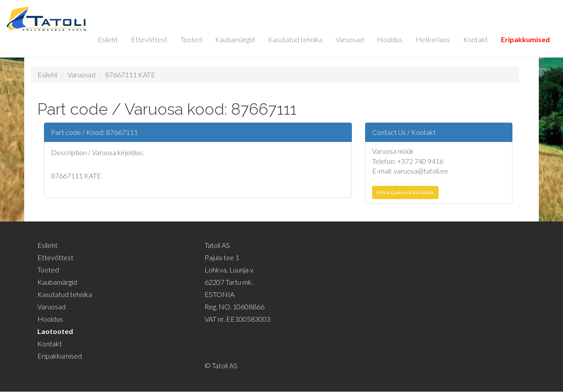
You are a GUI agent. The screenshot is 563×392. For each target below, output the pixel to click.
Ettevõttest (149, 39)
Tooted (191, 39)
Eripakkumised (525, 39)
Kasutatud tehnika (295, 39)
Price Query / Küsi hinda (405, 192)
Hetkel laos (433, 39)
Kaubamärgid (235, 39)
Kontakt (475, 39)
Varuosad (350, 39)
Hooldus (390, 39)
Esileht (108, 39)
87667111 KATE (130, 74)
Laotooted (55, 331)
